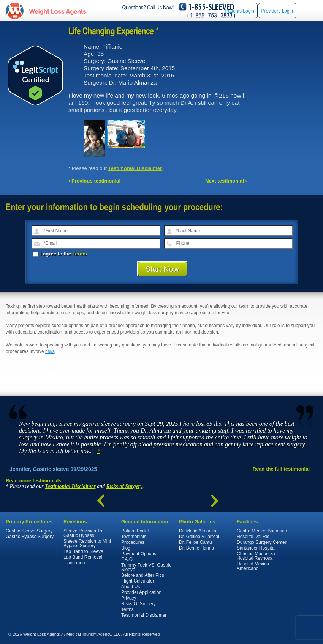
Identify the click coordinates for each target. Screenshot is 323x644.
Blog (126, 548)
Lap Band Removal (83, 557)
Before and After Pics (143, 575)
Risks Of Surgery (139, 604)
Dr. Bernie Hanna (196, 548)
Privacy (129, 598)
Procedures (133, 542)
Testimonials (134, 537)
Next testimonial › (226, 181)
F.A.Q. (127, 559)
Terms (80, 254)
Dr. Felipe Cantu (196, 542)
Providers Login (277, 11)
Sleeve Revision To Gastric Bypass (83, 533)
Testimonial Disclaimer (135, 168)
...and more (75, 563)
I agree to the (60, 254)
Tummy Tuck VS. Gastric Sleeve (146, 567)
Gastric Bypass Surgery (30, 537)
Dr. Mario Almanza (198, 531)
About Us (131, 587)
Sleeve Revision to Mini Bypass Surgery (87, 543)
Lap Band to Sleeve (83, 551)
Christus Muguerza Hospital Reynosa (256, 556)
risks (50, 351)
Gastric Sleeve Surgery (29, 531)
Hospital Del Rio (253, 537)
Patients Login (240, 11)
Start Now (162, 269)
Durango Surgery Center (262, 542)
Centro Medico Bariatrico (262, 531)
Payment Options (139, 554)
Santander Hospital (256, 548)
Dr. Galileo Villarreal (199, 537)
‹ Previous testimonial (94, 181)
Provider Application (141, 592)
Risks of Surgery (125, 486)
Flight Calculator (138, 581)
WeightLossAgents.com (57, 11)
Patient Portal (135, 531)
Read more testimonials (34, 481)
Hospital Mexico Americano (253, 566)
